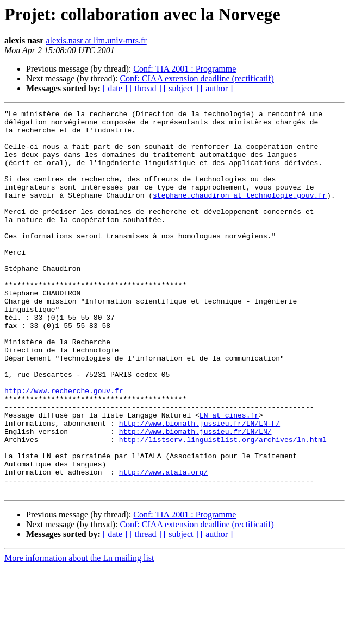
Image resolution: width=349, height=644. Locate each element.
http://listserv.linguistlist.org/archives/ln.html (223, 506)
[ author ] (217, 88)
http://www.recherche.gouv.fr (64, 447)
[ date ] (115, 88)
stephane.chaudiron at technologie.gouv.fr (240, 213)
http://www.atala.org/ (164, 545)
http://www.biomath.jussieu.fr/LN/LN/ (195, 496)
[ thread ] (145, 88)
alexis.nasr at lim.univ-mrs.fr (96, 40)
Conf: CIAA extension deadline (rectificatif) (197, 78)
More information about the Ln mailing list (79, 634)
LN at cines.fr (229, 477)
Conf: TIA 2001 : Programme (185, 69)
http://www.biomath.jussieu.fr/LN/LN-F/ (200, 487)
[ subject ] (181, 88)
